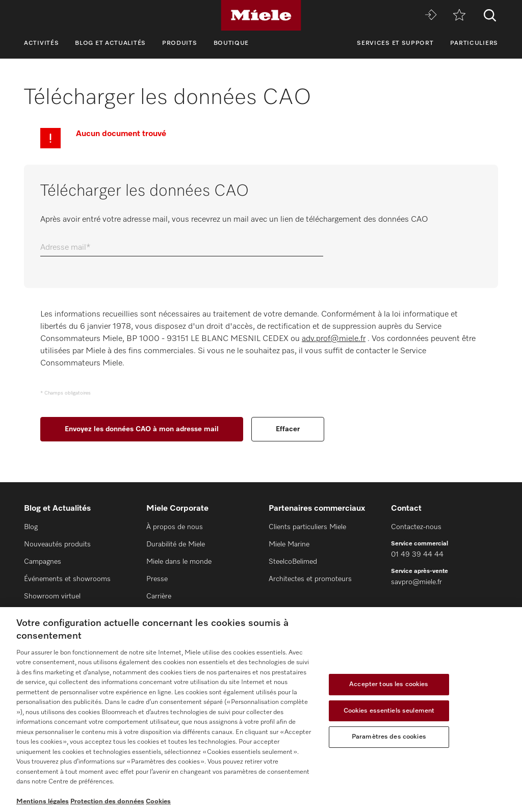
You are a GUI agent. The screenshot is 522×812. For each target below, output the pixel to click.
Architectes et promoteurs (310, 579)
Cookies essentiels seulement (389, 711)
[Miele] (261, 15)
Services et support (395, 43)
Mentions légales (43, 802)
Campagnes (43, 562)
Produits (180, 43)
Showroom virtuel (52, 596)
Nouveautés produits (57, 544)
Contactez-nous (416, 527)
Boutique (231, 43)
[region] (261, 710)
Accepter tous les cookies (389, 684)
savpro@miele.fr (416, 582)
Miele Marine (289, 544)
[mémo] (459, 16)
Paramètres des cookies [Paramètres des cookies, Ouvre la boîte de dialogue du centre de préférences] (389, 737)
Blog (31, 527)
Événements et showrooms (67, 579)
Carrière (159, 596)
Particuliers (474, 43)
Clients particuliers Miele (307, 527)
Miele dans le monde (179, 562)
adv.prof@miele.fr (334, 339)
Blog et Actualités (110, 43)
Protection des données (107, 802)
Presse (157, 579)
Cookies (158, 802)
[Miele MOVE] (431, 16)
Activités (41, 43)
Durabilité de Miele (176, 544)
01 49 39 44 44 (417, 555)
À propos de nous (175, 527)
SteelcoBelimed (293, 562)
